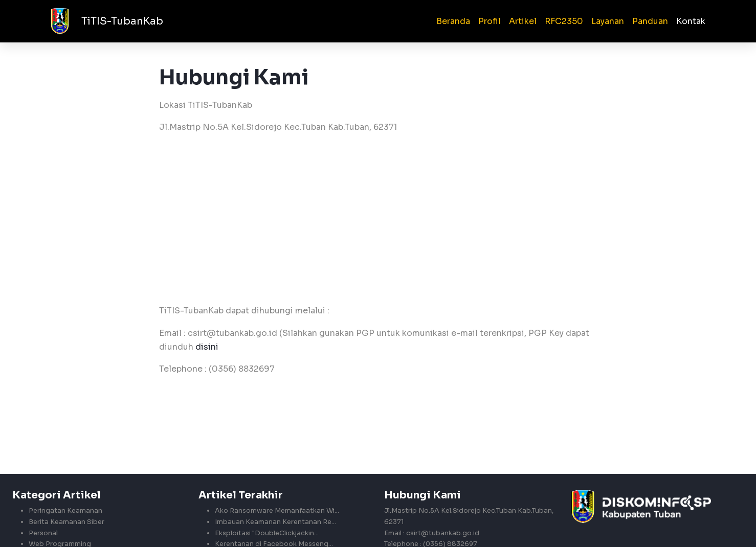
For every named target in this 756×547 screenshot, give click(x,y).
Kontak (691, 21)
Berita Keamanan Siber (66, 522)
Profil (490, 21)
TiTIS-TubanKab (122, 21)
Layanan (608, 21)
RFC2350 (564, 21)
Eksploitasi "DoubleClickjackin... (267, 533)
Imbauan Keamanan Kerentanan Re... (275, 522)
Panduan (650, 21)
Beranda (453, 21)
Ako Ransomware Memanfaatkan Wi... (277, 511)
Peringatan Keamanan (65, 511)
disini (207, 347)
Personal (43, 533)
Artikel (523, 21)
